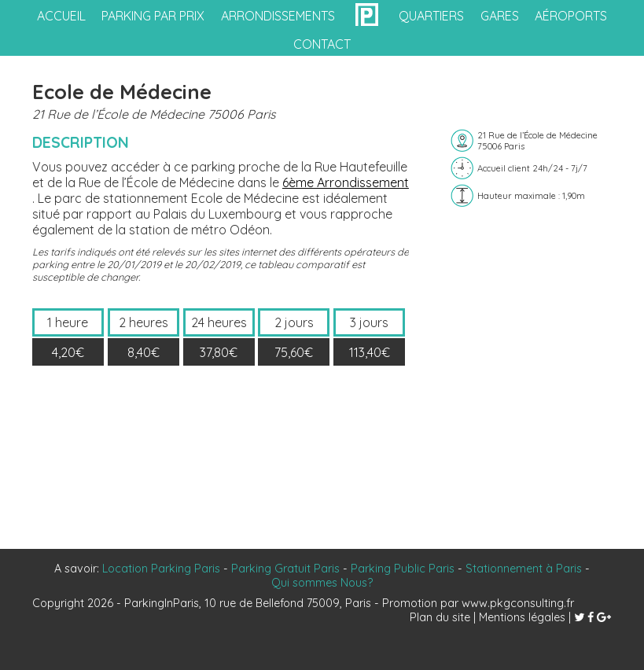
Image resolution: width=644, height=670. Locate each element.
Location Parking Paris (161, 569)
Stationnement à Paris (524, 569)
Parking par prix (153, 16)
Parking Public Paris (403, 569)
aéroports (571, 16)
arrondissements (278, 16)
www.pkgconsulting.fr (518, 603)
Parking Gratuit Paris (285, 569)
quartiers (431, 16)
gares (500, 16)
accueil (61, 16)
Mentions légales (522, 617)
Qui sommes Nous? (322, 583)
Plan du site (440, 617)
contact (322, 44)
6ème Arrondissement (346, 182)
